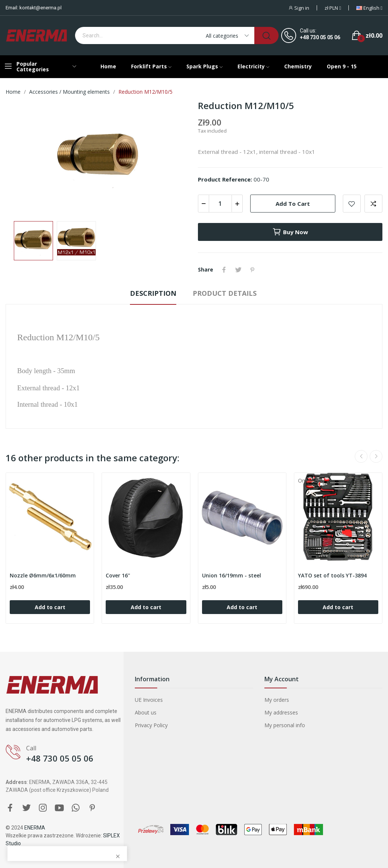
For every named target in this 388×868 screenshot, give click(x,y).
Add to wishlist (352, 204)
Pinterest (252, 270)
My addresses (281, 712)
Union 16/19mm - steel (232, 575)
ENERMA (35, 828)
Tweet (238, 270)
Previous (361, 456)
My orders (277, 700)
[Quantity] (220, 204)
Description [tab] (153, 293)
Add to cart (293, 204)
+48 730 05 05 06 (320, 37)
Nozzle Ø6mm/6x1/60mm (43, 575)
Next (376, 456)
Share (224, 270)
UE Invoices (149, 700)
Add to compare (373, 204)
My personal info (285, 725)
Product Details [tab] (225, 293)
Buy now (290, 232)
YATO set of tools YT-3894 (332, 575)
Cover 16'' (118, 575)
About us (146, 712)
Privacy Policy (151, 725)
